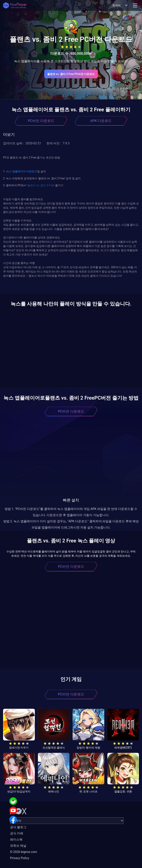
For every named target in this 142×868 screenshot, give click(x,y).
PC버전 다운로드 (41, 121)
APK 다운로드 (101, 121)
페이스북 (16, 839)
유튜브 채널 (18, 846)
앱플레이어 (18, 171)
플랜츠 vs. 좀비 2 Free (41, 185)
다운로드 (31, 171)
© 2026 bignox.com (24, 852)
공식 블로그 (18, 827)
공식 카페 (17, 833)
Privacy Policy (20, 858)
